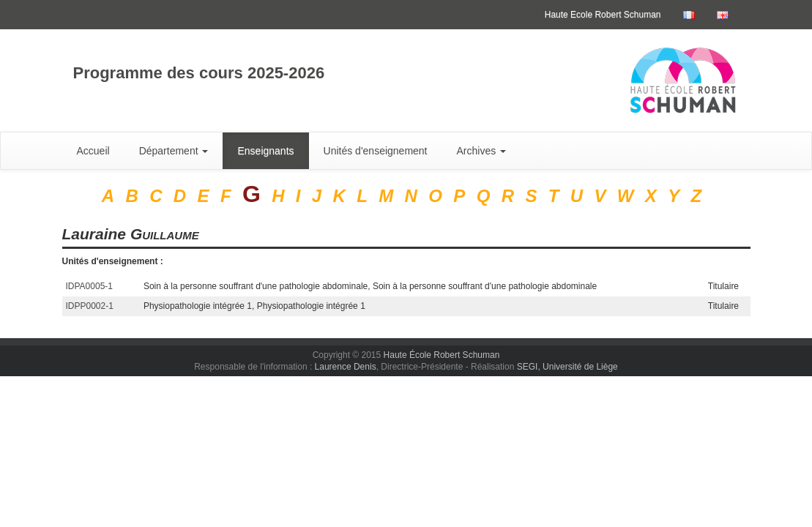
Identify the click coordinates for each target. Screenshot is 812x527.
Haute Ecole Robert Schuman (603, 15)
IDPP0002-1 (90, 306)
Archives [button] (482, 151)
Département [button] (174, 151)
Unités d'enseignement (376, 151)
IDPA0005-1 (89, 286)
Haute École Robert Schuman (442, 355)
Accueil (93, 151)
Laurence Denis (346, 367)
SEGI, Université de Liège (567, 367)
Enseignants (265, 151)
